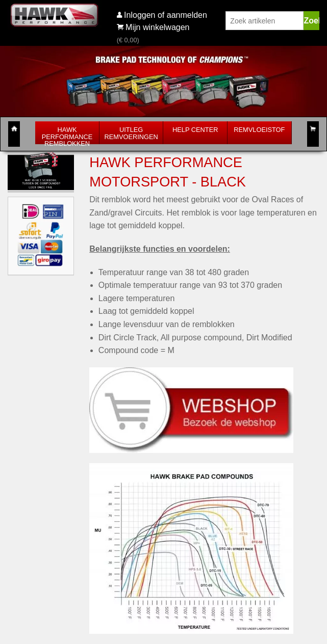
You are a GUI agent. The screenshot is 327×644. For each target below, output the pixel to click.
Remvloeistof (259, 130)
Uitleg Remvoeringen (131, 133)
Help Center (195, 130)
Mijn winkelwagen (153, 27)
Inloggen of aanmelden (166, 15)
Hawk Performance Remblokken (67, 137)
